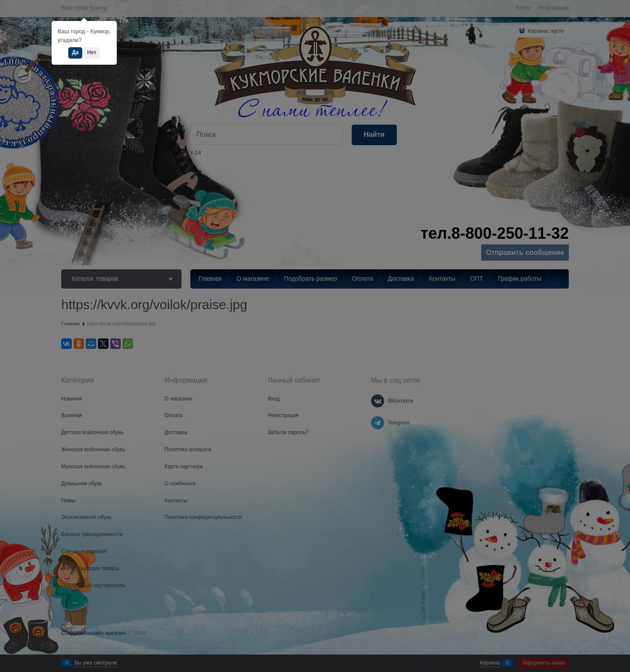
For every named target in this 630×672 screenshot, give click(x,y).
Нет (92, 52)
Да (75, 52)
